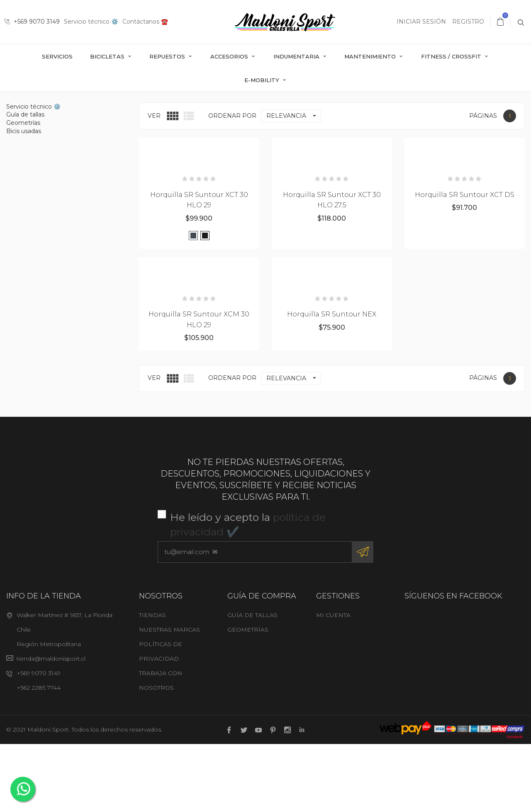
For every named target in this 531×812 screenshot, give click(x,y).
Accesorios (230, 56)
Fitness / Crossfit (452, 56)
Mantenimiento (371, 56)
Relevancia (294, 184)
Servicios (57, 56)
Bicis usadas (24, 199)
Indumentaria (297, 56)
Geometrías (23, 190)
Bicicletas (108, 56)
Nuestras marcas (169, 697)
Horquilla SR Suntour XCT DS (465, 262)
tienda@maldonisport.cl (51, 726)
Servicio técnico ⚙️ (91, 22)
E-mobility (263, 80)
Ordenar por (232, 183)
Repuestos (168, 56)
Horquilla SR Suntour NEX (332, 382)
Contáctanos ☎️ (145, 22)
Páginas (483, 183)
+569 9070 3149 (32, 22)
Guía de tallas (25, 182)
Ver (154, 183)
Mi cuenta (333, 683)
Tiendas (152, 683)
